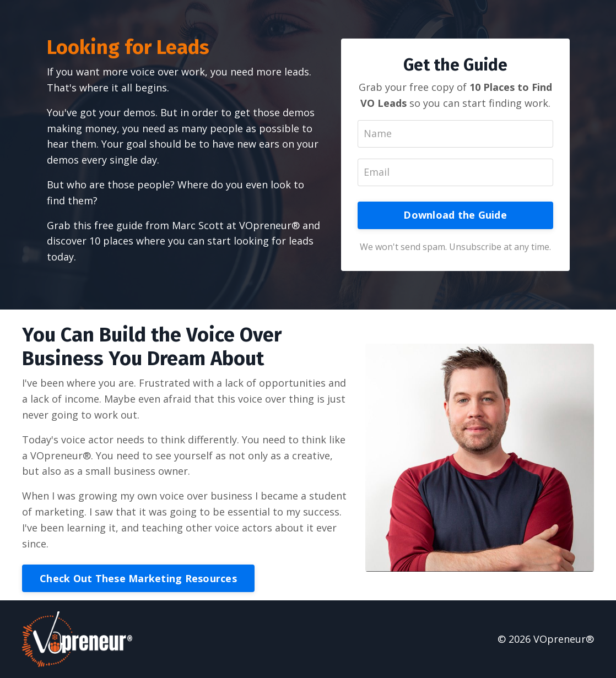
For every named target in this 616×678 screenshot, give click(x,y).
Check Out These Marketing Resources (138, 578)
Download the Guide (455, 215)
